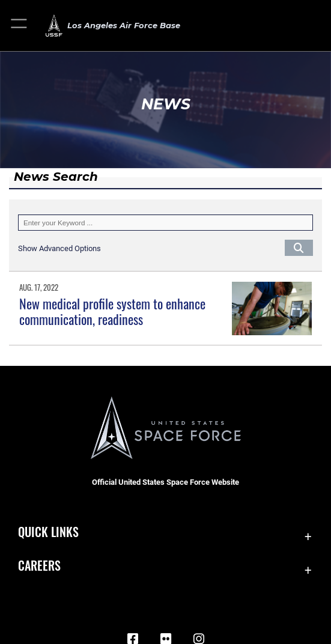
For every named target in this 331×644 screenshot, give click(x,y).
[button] (20, 26)
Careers (39, 565)
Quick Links (48, 532)
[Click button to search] (299, 248)
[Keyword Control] (165, 223)
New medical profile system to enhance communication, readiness (112, 311)
